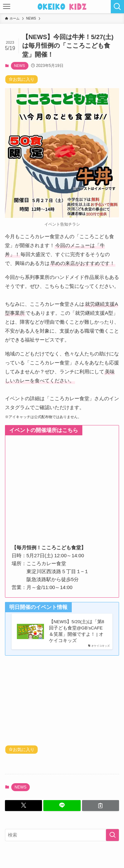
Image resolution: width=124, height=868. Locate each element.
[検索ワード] (62, 835)
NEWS (20, 66)
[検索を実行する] (112, 835)
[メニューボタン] (7, 7)
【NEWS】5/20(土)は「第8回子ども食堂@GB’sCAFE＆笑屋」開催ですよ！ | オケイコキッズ (77, 631)
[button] (23, 806)
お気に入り (21, 79)
